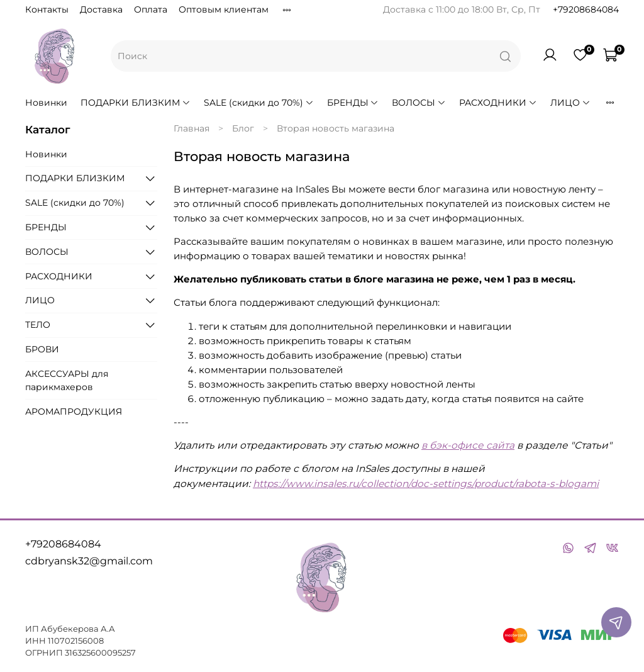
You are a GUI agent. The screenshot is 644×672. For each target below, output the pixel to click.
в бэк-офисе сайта (468, 445)
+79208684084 (586, 9)
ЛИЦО (570, 103)
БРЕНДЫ (353, 103)
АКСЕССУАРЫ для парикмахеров (67, 380)
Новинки (46, 103)
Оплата (151, 9)
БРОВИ (42, 349)
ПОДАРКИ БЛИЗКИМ (136, 103)
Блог (243, 128)
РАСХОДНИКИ (498, 103)
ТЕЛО (38, 325)
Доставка (101, 9)
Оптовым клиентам (224, 9)
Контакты (47, 9)
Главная (192, 128)
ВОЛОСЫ (419, 103)
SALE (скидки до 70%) (259, 103)
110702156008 (76, 641)
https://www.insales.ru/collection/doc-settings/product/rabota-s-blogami (426, 484)
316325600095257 (100, 653)
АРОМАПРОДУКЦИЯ (74, 412)
